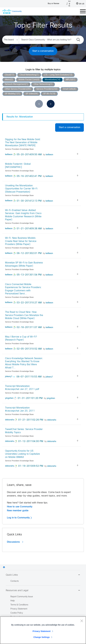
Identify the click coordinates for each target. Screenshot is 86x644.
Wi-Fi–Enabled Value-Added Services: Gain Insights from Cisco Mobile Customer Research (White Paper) (23, 215)
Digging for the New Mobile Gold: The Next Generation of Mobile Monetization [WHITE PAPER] (23, 143)
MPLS (69, 80)
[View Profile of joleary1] (9, 377)
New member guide (18, 511)
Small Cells (68, 89)
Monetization (51, 80)
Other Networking (42, 84)
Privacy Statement (42, 631)
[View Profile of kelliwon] (9, 155)
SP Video (30, 94)
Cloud (8, 75)
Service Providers (44, 89)
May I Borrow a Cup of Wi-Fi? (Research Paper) (21, 338)
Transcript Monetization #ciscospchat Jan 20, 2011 (20, 409)
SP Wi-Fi (47, 94)
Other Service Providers (16, 89)
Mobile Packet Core (28, 80)
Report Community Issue (22, 597)
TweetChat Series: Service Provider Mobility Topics (24, 431)
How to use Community (20, 507)
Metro (8, 80)
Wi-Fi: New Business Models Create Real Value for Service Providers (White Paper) (21, 241)
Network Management (15, 84)
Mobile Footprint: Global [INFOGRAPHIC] (18, 166)
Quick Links (43, 575)
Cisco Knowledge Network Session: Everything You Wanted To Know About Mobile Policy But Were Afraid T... (24, 363)
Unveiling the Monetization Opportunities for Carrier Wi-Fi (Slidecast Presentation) (21, 189)
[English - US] (80, 4)
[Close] (82, 621)
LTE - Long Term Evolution (56, 75)
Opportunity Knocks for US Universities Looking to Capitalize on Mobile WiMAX (22, 454)
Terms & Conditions (19, 605)
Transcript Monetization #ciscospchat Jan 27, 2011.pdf (22, 388)
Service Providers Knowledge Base (19, 149)
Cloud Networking (28, 75)
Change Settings (42, 637)
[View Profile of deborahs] (10, 420)
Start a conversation (43, 51)
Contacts (15, 581)
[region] (43, 630)
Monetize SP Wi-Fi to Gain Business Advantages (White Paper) (24, 264)
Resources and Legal (43, 591)
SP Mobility (10, 94)
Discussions (15, 542)
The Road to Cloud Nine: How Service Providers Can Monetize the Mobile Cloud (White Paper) (24, 315)
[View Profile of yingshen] (9, 398)
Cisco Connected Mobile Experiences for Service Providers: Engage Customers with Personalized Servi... (23, 289)
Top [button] (4, 567)
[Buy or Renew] (53, 3)
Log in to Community (19, 518)
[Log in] (68, 4)
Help (13, 601)
